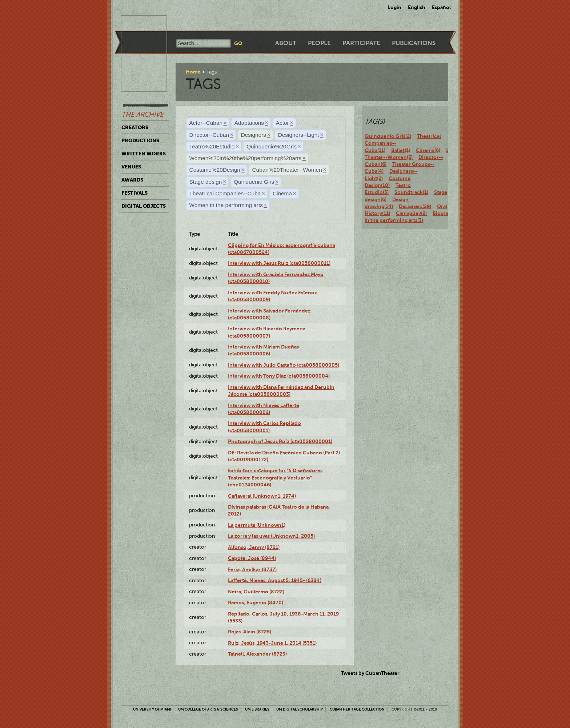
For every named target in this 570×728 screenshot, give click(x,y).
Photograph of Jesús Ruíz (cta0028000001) (280, 441)
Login (394, 7)
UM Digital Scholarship (300, 709)
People (319, 43)
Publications (414, 43)
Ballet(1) (401, 150)
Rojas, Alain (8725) (250, 632)
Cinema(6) (428, 150)
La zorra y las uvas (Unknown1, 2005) (271, 536)
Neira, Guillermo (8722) (256, 592)
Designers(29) (415, 206)
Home (193, 72)
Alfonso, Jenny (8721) (254, 547)
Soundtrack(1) (411, 192)
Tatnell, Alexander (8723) (257, 654)
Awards (132, 180)
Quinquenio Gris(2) (388, 136)
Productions (140, 140)
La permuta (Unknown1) (257, 525)
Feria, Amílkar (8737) (252, 569)
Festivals (135, 193)
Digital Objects (144, 206)
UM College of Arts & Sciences (208, 709)
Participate (361, 43)
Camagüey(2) (411, 213)
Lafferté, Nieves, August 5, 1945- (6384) (275, 580)
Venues (131, 167)
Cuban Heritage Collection (357, 709)
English (417, 7)
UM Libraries (257, 709)
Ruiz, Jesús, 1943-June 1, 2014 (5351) (272, 643)
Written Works (144, 154)
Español (441, 7)
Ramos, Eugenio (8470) (256, 602)
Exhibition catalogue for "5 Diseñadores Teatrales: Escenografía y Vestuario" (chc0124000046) (275, 478)
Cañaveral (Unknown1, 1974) (262, 496)
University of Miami (152, 709)
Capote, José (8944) (252, 558)
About (286, 43)
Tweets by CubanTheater (370, 673)
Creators (135, 127)
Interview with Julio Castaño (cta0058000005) (284, 365)
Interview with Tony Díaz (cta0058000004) (279, 376)
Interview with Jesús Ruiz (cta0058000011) (279, 263)
